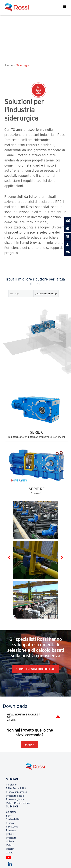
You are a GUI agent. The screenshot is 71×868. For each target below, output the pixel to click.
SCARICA (30, 745)
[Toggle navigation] (64, 8)
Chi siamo (11, 785)
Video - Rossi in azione (18, 803)
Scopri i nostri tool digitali (36, 669)
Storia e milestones (16, 792)
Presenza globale (15, 796)
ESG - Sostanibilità (16, 788)
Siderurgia (23, 65)
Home (9, 65)
